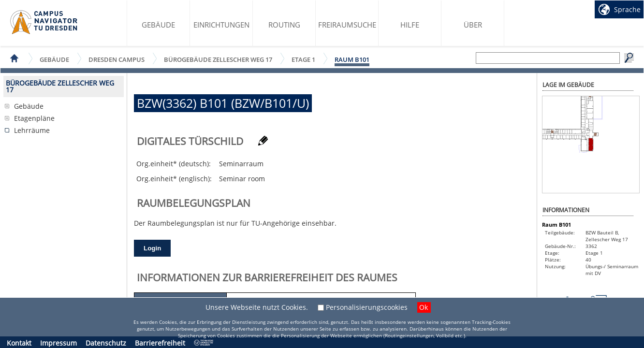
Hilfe (410, 25)
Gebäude (158, 25)
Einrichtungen (221, 25)
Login (152, 248)
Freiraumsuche (347, 25)
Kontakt (19, 343)
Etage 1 (303, 59)
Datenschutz (106, 343)
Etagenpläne (34, 118)
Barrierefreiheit (160, 343)
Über (473, 25)
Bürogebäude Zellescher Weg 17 (218, 59)
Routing (284, 25)
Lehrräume (32, 130)
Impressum (59, 343)
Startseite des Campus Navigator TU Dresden (44, 22)
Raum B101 (352, 59)
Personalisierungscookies (367, 307)
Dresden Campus (117, 59)
